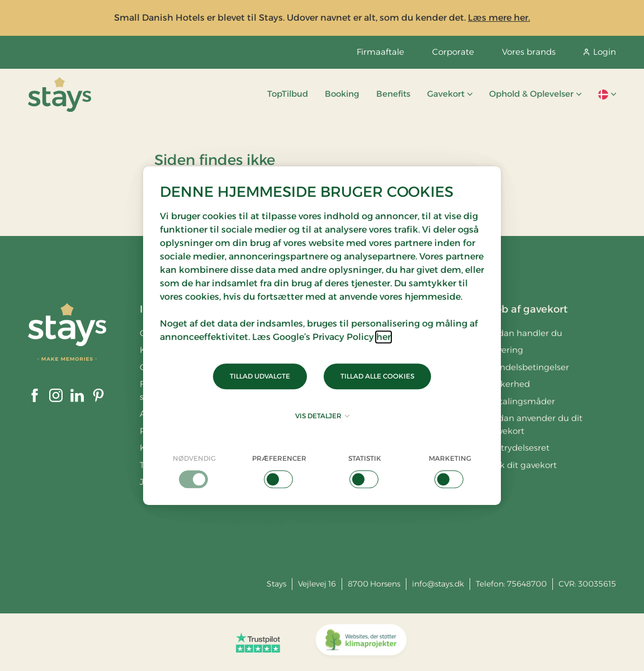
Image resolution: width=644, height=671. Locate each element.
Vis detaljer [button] (322, 416)
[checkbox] (194, 471)
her (383, 337)
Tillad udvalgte (260, 376)
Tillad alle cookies (377, 376)
